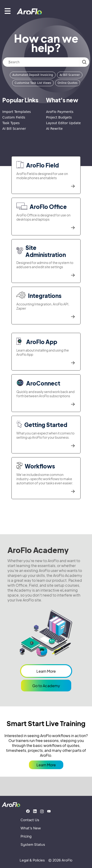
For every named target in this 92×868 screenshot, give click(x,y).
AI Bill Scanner (70, 75)
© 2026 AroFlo (60, 860)
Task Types (11, 123)
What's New (31, 828)
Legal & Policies (32, 860)
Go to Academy (46, 686)
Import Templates (17, 112)
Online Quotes (68, 83)
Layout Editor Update (63, 123)
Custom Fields (14, 117)
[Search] (41, 62)
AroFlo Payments (60, 112)
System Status (33, 845)
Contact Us (30, 820)
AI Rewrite (54, 129)
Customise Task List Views (33, 83)
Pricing (26, 836)
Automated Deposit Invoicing (33, 75)
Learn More (46, 671)
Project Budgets (59, 117)
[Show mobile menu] (8, 11)
